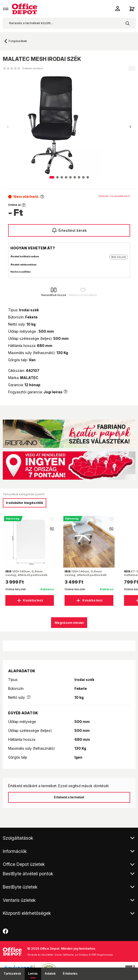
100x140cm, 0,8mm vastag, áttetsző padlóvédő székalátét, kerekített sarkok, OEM (87, 577)
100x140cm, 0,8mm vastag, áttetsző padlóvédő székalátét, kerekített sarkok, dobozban (28, 577)
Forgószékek (18, 41)
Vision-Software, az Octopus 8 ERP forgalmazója (84, 955)
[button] (130, 127)
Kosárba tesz (30, 600)
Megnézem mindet (69, 623)
